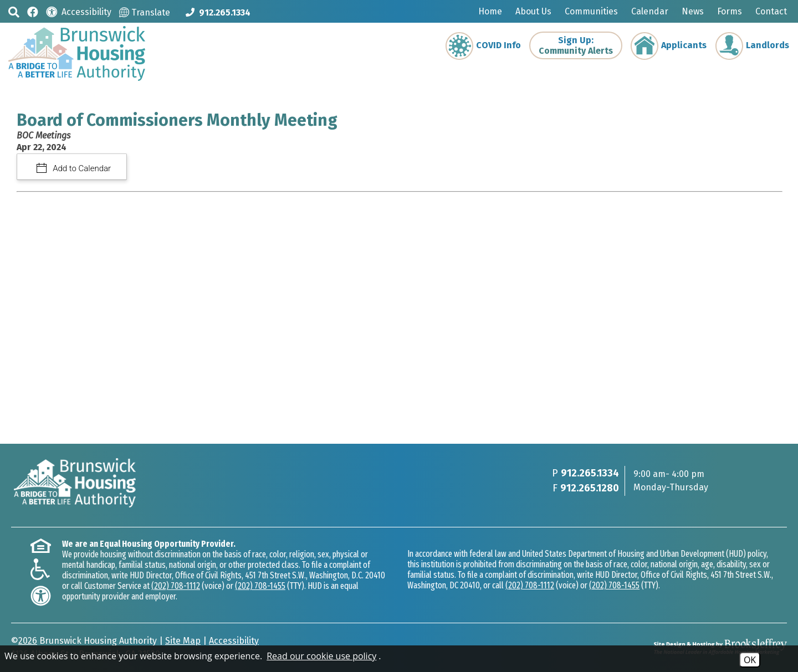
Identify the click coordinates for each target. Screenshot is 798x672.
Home (490, 11)
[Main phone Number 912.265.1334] (218, 12)
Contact (771, 11)
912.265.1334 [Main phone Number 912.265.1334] (590, 473)
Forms (730, 11)
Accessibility (234, 641)
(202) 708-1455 (260, 586)
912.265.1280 (590, 488)
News (693, 11)
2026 (28, 641)
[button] (14, 12)
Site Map (183, 641)
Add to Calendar (81, 168)
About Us (533, 11)
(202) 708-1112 (176, 586)
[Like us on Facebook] (33, 11)
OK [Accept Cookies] (750, 660)
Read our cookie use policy (321, 656)
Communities (591, 11)
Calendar (650, 11)
